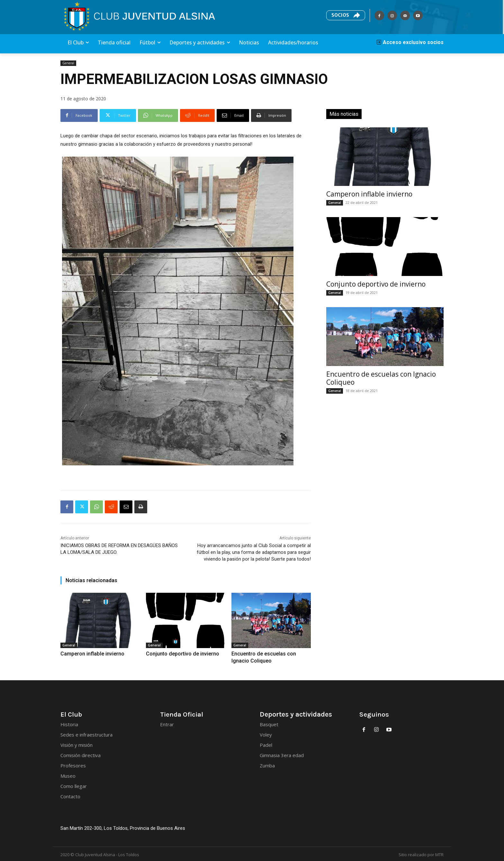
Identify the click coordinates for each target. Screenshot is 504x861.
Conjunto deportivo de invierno (175, 653)
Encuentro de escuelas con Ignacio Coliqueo (381, 378)
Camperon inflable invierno (86, 653)
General (68, 63)
